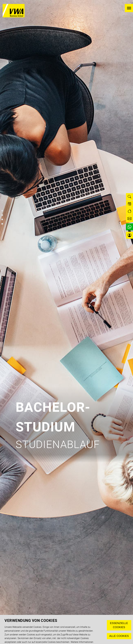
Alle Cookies (119, 636)
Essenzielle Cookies (119, 625)
